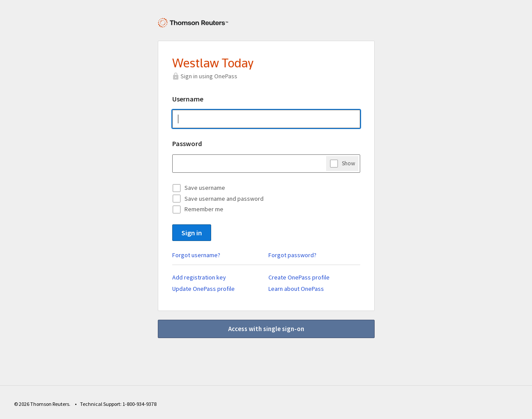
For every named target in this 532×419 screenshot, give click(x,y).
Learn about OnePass (296, 289)
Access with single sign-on (266, 329)
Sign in (192, 233)
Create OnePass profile (299, 277)
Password (187, 143)
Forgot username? (196, 255)
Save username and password (224, 199)
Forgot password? (292, 255)
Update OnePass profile (203, 289)
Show (348, 163)
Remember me (204, 209)
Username (188, 99)
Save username (205, 188)
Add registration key (199, 277)
